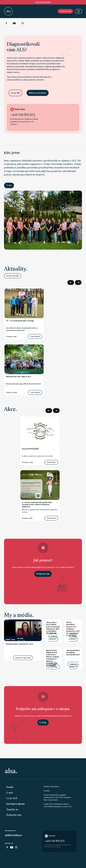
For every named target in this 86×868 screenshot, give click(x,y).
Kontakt (47, 791)
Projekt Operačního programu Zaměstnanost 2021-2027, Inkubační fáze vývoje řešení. (57, 797)
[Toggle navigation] (78, 11)
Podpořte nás (65, 11)
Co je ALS (15, 93)
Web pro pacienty (38, 93)
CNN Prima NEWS (74, 666)
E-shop (43, 723)
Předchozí (71, 282)
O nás (9, 185)
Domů (10, 787)
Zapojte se (12, 810)
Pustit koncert (73, 638)
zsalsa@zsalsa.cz (13, 835)
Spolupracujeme (16, 804)
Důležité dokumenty (51, 787)
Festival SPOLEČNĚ (43, 2)
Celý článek (35, 336)
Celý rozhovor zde (52, 666)
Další (78, 282)
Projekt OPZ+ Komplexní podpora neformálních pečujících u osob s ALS (58, 805)
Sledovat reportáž (23, 658)
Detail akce (51, 462)
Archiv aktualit (13, 276)
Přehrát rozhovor (53, 638)
